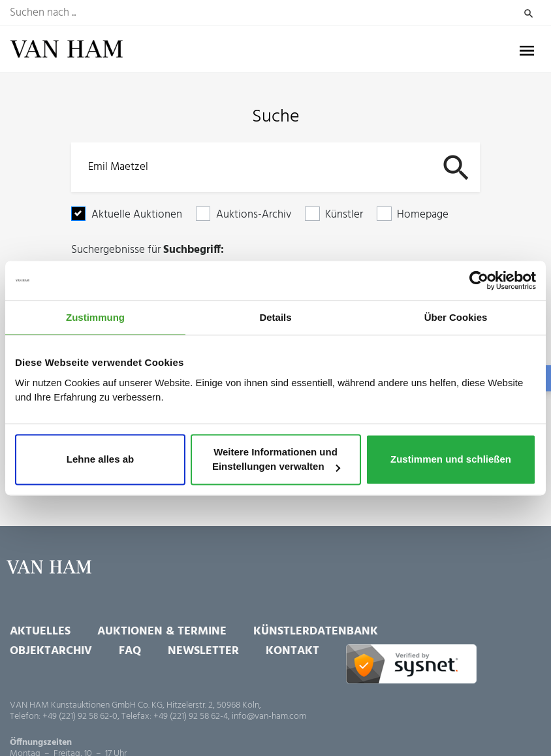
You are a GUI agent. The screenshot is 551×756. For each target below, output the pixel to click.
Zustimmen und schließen (451, 460)
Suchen (528, 13)
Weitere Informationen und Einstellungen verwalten (276, 460)
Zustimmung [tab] (95, 317)
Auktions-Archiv (254, 215)
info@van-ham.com (269, 716)
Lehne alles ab (100, 460)
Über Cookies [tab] (456, 317)
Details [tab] (275, 317)
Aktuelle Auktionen (137, 215)
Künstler (344, 215)
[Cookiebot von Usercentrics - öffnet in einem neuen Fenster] (479, 280)
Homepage (423, 215)
